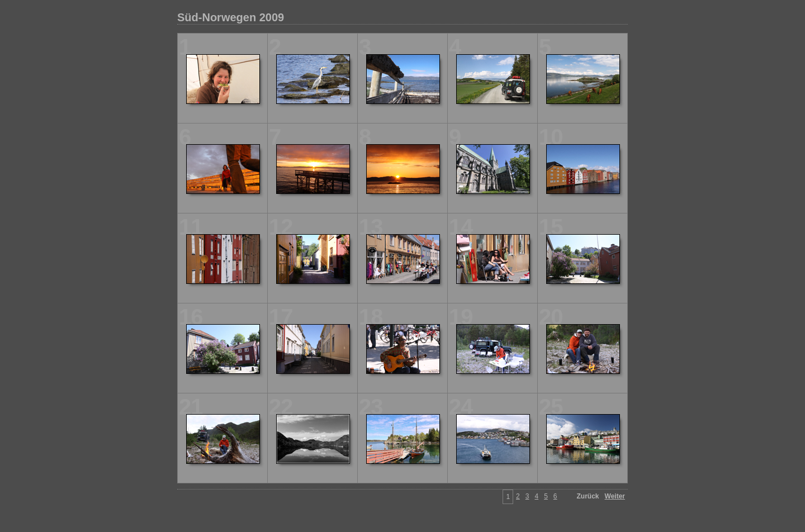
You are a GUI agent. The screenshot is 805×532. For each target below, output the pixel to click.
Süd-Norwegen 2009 (231, 17)
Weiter (615, 496)
